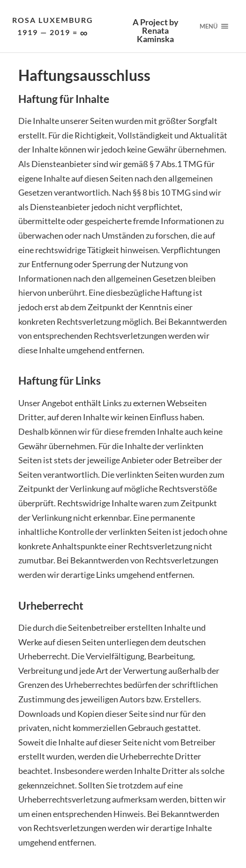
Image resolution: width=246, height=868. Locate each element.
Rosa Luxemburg (53, 27)
